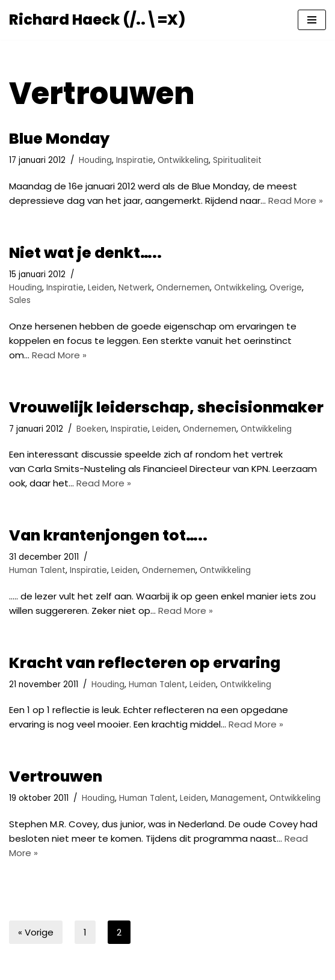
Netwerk (135, 288)
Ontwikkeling (183, 160)
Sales (20, 300)
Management (238, 798)
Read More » (296, 201)
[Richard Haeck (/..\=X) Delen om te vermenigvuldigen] (97, 20)
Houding (95, 160)
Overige (286, 288)
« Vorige (36, 932)
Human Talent (37, 570)
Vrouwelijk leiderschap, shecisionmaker (166, 407)
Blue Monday (59, 139)
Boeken (91, 429)
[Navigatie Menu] (312, 20)
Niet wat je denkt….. (85, 253)
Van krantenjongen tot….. (108, 535)
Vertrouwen (56, 776)
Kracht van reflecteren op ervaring (145, 663)
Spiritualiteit (237, 160)
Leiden (101, 288)
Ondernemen (183, 288)
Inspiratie (135, 160)
